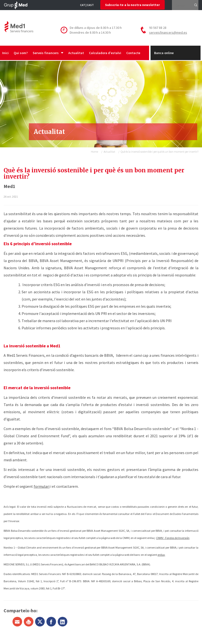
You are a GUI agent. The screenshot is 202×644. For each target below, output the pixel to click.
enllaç (161, 555)
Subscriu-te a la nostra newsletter (133, 5)
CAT (83, 5)
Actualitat (76, 53)
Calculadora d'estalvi (105, 53)
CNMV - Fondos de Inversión (173, 538)
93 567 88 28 (158, 28)
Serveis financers (48, 53)
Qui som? (21, 53)
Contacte (133, 53)
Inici (5, 53)
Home (95, 152)
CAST (90, 5)
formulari (42, 486)
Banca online (164, 53)
